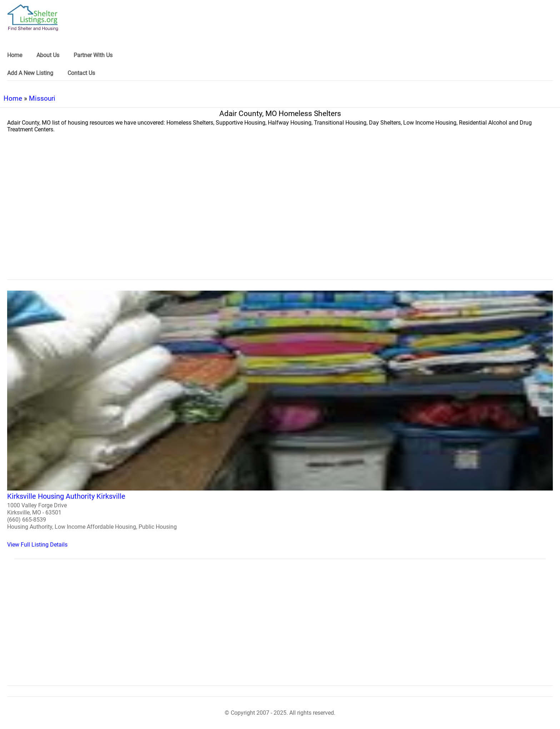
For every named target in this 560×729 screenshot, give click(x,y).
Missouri (42, 98)
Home (13, 98)
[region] (280, 221)
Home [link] (15, 55)
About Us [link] (48, 55)
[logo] (33, 18)
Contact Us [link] (81, 73)
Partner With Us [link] (93, 55)
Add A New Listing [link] (30, 73)
